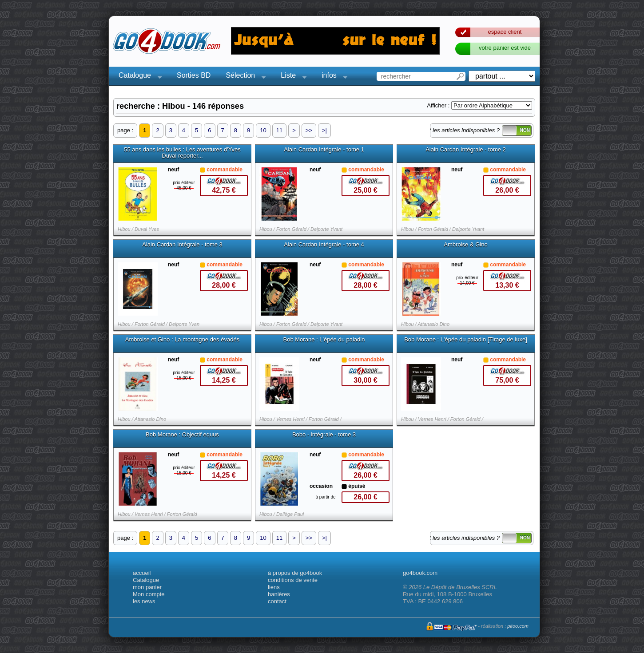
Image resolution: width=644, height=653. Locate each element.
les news (144, 601)
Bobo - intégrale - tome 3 (324, 435)
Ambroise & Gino (465, 245)
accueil (142, 573)
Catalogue (137, 77)
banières (279, 594)
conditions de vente (293, 580)
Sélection (243, 77)
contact (277, 601)
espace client (505, 32)
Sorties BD (194, 75)
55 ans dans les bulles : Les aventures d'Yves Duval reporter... (182, 153)
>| (324, 130)
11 (279, 130)
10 (263, 130)
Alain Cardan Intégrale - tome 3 (182, 245)
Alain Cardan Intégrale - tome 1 (324, 150)
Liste (291, 77)
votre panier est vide (505, 48)
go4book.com (420, 573)
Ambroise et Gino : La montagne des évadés (182, 340)
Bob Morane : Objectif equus (182, 435)
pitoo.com (518, 626)
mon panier (147, 587)
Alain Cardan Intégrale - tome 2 (466, 150)
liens (274, 587)
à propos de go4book (295, 573)
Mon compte (149, 594)
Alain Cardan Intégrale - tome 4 (324, 245)
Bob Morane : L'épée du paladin (324, 340)
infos (332, 77)
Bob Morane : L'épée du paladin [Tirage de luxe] (466, 340)
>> (309, 130)
